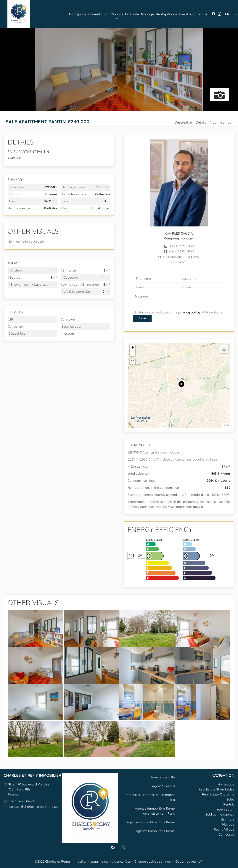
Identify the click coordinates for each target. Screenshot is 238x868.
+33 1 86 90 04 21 (182, 246)
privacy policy (189, 312)
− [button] (133, 354)
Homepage (19, 14)
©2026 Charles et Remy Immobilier (61, 861)
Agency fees (122, 861)
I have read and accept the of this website (180, 312)
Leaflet (226, 425)
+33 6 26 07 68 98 (182, 251)
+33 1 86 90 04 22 (22, 801)
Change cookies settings (153, 861)
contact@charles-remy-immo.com (35, 807)
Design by (189, 861)
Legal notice (99, 861)
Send (142, 318)
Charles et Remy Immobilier (32, 775)
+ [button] (133, 348)
